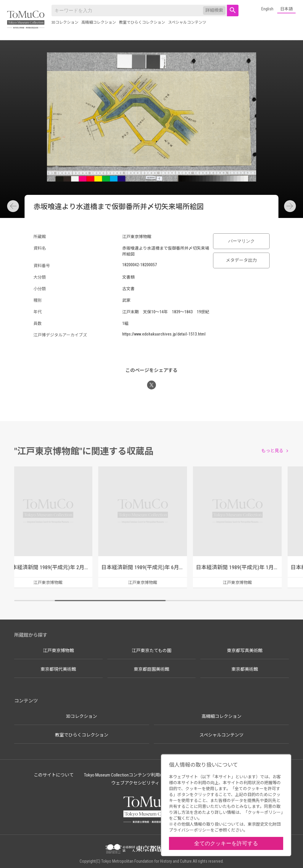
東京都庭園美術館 (151, 669)
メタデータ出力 (241, 260)
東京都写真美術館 (245, 651)
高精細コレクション (99, 22)
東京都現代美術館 (58, 669)
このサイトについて (54, 775)
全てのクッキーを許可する (226, 843)
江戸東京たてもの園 (151, 651)
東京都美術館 (245, 669)
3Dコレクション (65, 22)
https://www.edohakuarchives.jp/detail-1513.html (164, 334)
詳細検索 (214, 10)
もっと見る (272, 451)
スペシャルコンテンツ (187, 22)
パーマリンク (241, 241)
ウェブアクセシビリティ (135, 783)
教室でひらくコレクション (142, 22)
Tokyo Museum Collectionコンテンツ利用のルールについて (140, 775)
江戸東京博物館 (58, 651)
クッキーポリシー (264, 812)
